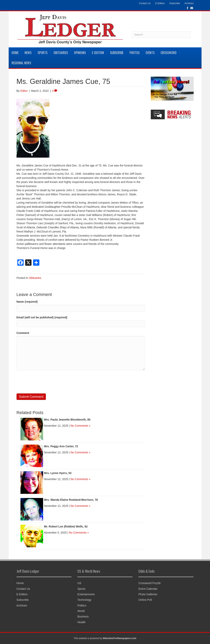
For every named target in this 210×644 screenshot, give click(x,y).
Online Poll (145, 600)
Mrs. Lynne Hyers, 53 (58, 473)
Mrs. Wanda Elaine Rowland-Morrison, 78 (71, 500)
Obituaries (61, 53)
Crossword (169, 53)
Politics (82, 605)
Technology (84, 600)
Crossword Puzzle (149, 583)
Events (150, 53)
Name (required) (27, 302)
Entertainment (86, 594)
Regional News (21, 63)
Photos (135, 53)
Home (15, 53)
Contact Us (145, 3)
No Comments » (80, 426)
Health (81, 622)
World (81, 611)
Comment (23, 333)
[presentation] (46, 382)
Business (83, 616)
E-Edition (160, 3)
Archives (189, 3)
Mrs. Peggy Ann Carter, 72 (61, 446)
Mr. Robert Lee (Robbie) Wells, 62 (66, 526)
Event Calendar (148, 589)
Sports (43, 53)
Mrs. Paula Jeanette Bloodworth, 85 (67, 420)
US (79, 583)
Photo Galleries (148, 594)
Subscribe (175, 3)
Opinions (80, 53)
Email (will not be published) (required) (42, 317)
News (28, 53)
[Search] (161, 35)
